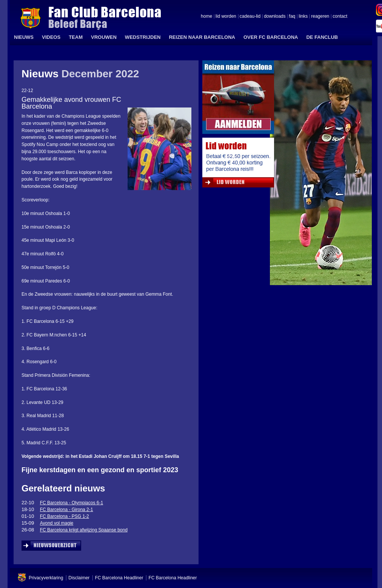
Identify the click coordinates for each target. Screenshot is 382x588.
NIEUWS (24, 37)
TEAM (76, 37)
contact (340, 17)
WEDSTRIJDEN (143, 37)
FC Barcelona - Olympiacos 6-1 (72, 503)
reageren (320, 17)
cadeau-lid (250, 17)
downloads (275, 17)
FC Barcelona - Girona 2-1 (67, 510)
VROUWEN (104, 37)
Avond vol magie (57, 523)
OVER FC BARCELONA (271, 37)
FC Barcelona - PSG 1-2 (65, 516)
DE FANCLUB (322, 37)
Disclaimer (79, 578)
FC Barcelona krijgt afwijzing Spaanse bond (84, 530)
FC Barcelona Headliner (119, 578)
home (206, 17)
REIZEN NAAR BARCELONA (202, 37)
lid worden (226, 17)
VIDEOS (51, 37)
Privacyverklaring (46, 578)
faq (292, 17)
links (303, 17)
